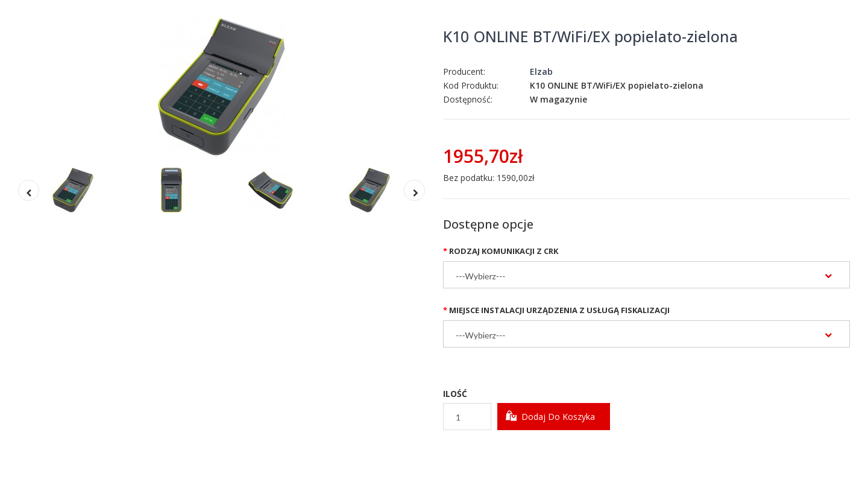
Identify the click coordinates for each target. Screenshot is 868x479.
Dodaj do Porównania (577, 451)
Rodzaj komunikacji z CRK (504, 251)
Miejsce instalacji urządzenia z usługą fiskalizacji (559, 310)
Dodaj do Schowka (485, 451)
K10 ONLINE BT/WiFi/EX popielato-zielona (590, 36)
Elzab (541, 71)
